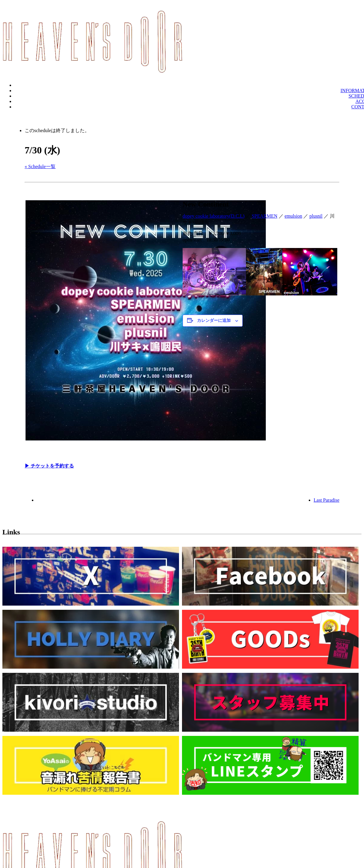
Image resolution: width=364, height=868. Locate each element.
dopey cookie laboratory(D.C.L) (214, 216)
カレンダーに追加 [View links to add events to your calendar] (214, 321)
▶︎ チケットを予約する (49, 466)
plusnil (316, 216)
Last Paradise (326, 500)
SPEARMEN (264, 216)
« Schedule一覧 (40, 166)
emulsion (294, 216)
